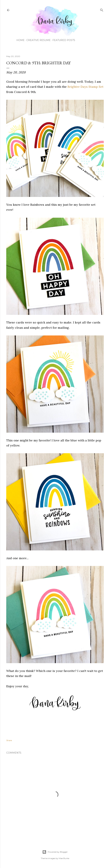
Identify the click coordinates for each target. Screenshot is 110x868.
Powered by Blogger (55, 852)
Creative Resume (38, 40)
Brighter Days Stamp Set (85, 87)
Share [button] (9, 740)
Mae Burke (64, 858)
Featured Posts (64, 40)
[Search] (102, 9)
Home (20, 40)
